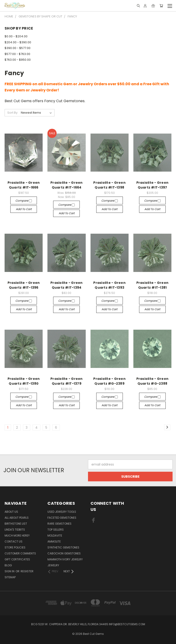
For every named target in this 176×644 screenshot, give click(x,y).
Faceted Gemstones (62, 518)
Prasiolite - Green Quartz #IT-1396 (24, 285)
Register (27, 571)
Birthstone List (16, 524)
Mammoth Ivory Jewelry (65, 559)
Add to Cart (24, 209)
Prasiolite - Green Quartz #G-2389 (109, 381)
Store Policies (15, 547)
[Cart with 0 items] (161, 6)
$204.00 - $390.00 (18, 42)
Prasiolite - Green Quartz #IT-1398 (109, 185)
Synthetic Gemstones (63, 547)
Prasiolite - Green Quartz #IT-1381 (153, 285)
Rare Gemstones (59, 524)
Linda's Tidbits (15, 530)
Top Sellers (56, 530)
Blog (8, 565)
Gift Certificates (17, 559)
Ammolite (54, 541)
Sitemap (10, 577)
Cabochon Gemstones (64, 553)
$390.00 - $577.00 (18, 48)
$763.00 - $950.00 (18, 60)
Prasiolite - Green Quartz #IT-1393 (109, 285)
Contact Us (14, 541)
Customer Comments (20, 553)
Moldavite (55, 536)
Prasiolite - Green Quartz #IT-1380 (24, 381)
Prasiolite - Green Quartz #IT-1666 (24, 185)
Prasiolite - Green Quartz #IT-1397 (153, 185)
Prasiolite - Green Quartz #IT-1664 (67, 185)
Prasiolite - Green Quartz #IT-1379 (67, 381)
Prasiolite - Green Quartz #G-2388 (153, 381)
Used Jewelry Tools (62, 512)
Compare (24, 201)
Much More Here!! (17, 536)
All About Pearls (17, 518)
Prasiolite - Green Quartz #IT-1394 (67, 285)
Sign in (10, 571)
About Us (11, 512)
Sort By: (13, 113)
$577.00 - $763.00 (17, 54)
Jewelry (53, 565)
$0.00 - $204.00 (16, 36)
